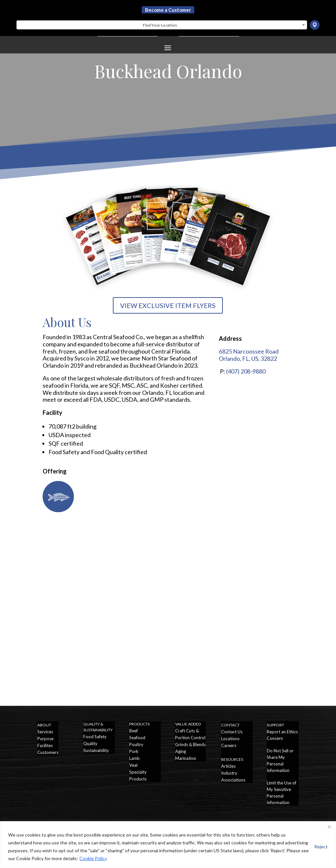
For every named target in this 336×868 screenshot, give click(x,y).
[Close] (329, 827)
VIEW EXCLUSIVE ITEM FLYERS (168, 305)
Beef (134, 731)
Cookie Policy (93, 858)
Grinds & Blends (190, 744)
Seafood (137, 738)
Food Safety (95, 737)
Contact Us (232, 732)
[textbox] (162, 25)
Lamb (135, 758)
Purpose (45, 739)
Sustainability (96, 750)
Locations (230, 739)
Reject (321, 847)
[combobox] (162, 25)
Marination (186, 758)
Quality (90, 743)
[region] (168, 845)
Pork (134, 751)
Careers (229, 745)
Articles (228, 766)
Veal (133, 765)
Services (45, 732)
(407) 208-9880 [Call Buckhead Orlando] (246, 371)
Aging (181, 751)
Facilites (45, 745)
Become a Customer (168, 10)
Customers (48, 752)
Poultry (136, 744)
